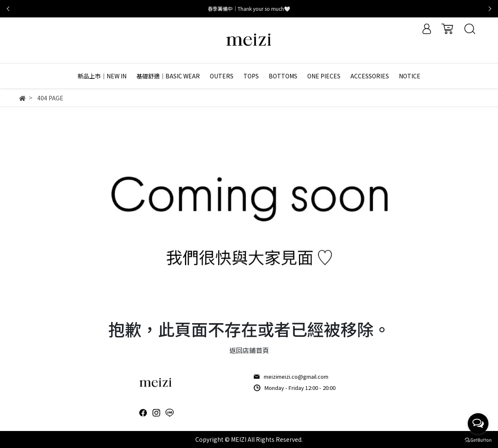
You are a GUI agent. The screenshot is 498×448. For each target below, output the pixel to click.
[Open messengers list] (478, 424)
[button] (8, 9)
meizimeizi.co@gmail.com (296, 376)
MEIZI (239, 439)
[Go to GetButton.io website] (478, 439)
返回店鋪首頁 (249, 350)
